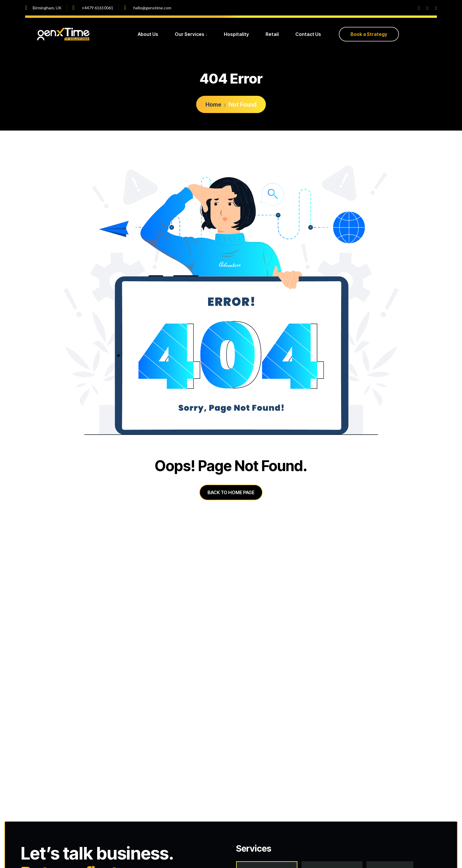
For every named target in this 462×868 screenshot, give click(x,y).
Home (216, 104)
